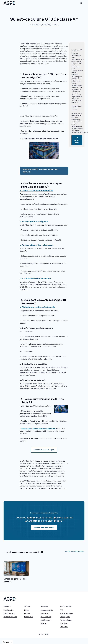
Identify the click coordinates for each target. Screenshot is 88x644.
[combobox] (8, 642)
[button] (81, 3)
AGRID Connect (9, 613)
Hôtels (27, 610)
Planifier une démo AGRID (44, 527)
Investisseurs (29, 617)
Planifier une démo (66, 613)
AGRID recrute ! (46, 620)
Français (6, 642)
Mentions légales (66, 620)
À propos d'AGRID (47, 610)
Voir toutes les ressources (75, 552)
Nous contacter (46, 617)
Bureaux (27, 613)
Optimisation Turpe (10, 617)
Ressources (45, 613)
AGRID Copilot (9, 610)
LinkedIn (43, 623)
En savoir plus (77, 140)
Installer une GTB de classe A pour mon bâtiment (40, 171)
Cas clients (64, 623)
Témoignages (65, 617)
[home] (10, 3)
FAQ (62, 610)
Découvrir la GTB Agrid (44, 450)
